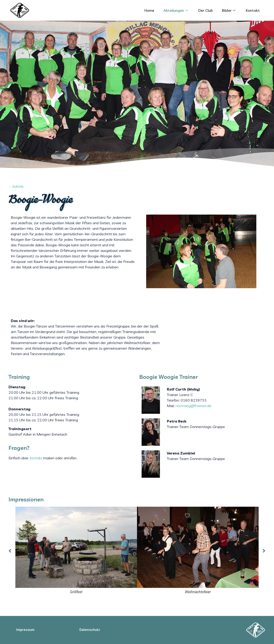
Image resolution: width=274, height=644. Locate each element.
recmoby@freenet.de (193, 406)
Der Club (205, 10)
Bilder (229, 10)
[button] (25, 630)
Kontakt (253, 10)
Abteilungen (176, 10)
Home (149, 10)
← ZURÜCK (16, 187)
